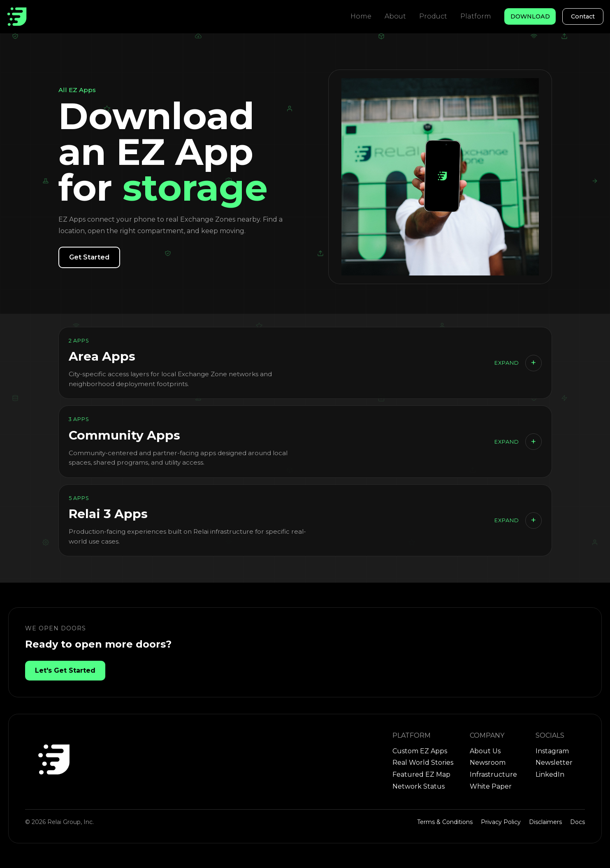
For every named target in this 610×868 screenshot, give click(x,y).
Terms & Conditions (445, 822)
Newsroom (488, 763)
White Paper (491, 786)
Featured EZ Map (421, 774)
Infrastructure (493, 774)
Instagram (552, 751)
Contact (583, 16)
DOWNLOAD (530, 16)
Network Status (419, 786)
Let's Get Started (65, 670)
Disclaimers (545, 822)
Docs (578, 822)
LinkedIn (550, 774)
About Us (485, 751)
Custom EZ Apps (420, 751)
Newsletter (554, 763)
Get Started (89, 257)
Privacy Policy (501, 822)
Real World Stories (423, 763)
